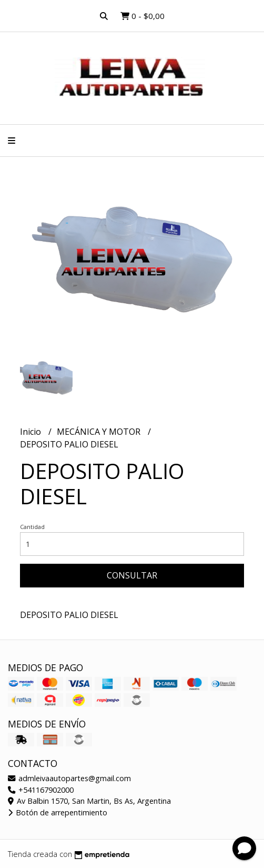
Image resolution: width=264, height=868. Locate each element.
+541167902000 (41, 790)
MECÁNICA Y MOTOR (100, 432)
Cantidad (32, 527)
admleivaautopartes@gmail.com (69, 778)
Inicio (32, 432)
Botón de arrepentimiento (58, 812)
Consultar (132, 575)
